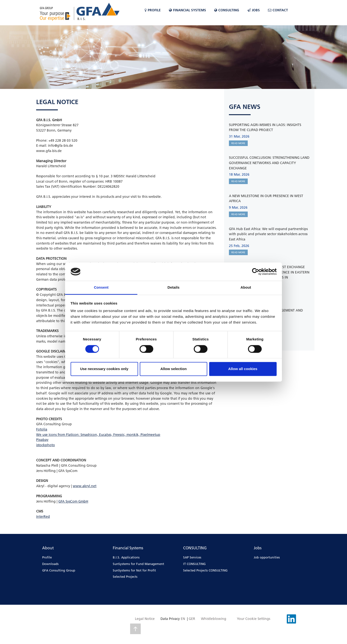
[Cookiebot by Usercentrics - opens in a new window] (256, 272)
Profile (153, 10)
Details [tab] (173, 288)
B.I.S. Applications (126, 557)
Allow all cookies (243, 369)
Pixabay (42, 440)
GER (192, 619)
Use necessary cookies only (104, 369)
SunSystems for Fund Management (138, 564)
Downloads (50, 564)
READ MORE (238, 143)
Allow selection (173, 369)
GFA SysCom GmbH (73, 501)
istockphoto (46, 445)
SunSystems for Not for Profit (134, 570)
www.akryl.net (85, 486)
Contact (278, 10)
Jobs (254, 10)
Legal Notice (145, 619)
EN (183, 619)
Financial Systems (187, 10)
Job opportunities (267, 557)
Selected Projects (125, 577)
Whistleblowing (214, 619)
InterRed (43, 517)
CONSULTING (227, 10)
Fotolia (42, 429)
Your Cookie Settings (254, 619)
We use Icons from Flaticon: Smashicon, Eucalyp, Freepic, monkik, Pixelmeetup (98, 435)
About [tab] (246, 288)
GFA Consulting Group (59, 570)
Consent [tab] (101, 288)
